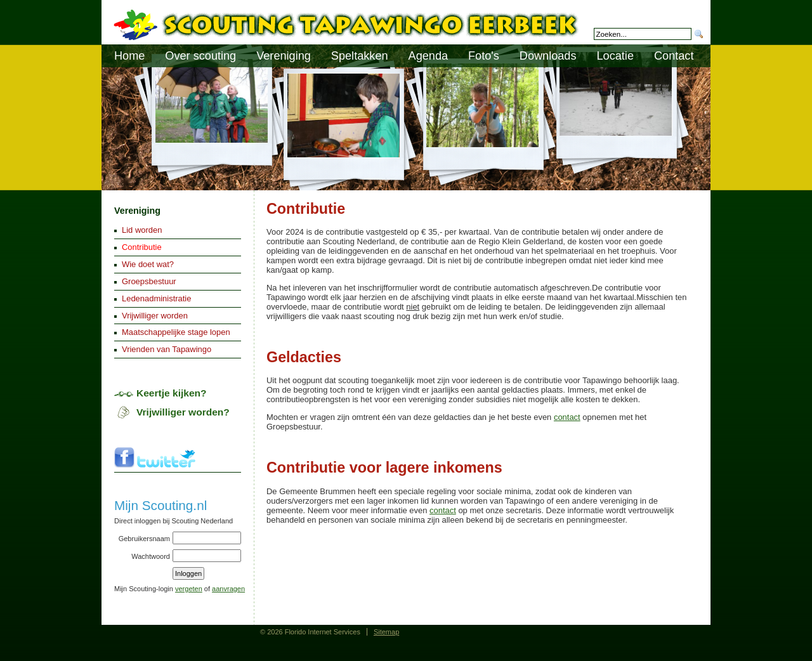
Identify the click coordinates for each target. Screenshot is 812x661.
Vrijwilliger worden (155, 316)
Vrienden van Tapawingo (167, 349)
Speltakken (360, 56)
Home (129, 56)
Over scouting (200, 56)
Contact (674, 56)
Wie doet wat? (148, 264)
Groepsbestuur (149, 281)
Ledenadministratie (156, 298)
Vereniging (137, 211)
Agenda (429, 56)
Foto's (484, 56)
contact (567, 417)
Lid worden (142, 230)
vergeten (189, 589)
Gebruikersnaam (144, 539)
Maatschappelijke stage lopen (176, 332)
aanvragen (228, 589)
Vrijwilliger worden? (183, 412)
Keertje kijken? (172, 393)
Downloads (548, 56)
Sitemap (386, 632)
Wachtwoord (151, 556)
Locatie (615, 56)
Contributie (142, 247)
